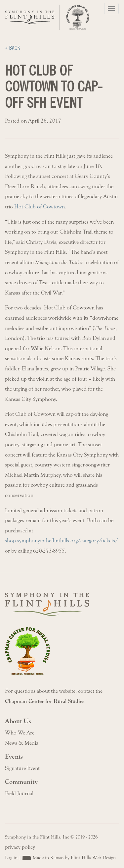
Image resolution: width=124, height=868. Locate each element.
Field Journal (19, 793)
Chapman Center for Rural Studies (45, 701)
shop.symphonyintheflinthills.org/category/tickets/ (61, 541)
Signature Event (22, 768)
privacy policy (20, 847)
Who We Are (20, 733)
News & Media (22, 743)
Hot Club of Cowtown (40, 207)
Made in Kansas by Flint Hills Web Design (74, 858)
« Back (12, 48)
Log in (11, 858)
